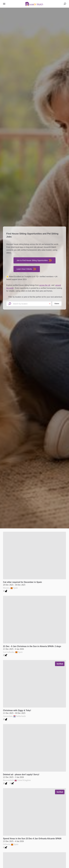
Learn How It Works (27, 269)
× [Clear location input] (50, 304)
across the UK (45, 285)
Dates (57, 304)
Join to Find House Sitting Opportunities (34, 260)
